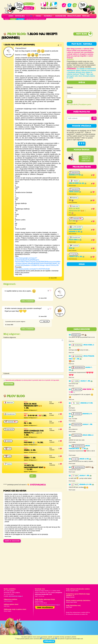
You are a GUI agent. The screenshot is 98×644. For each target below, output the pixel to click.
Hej (71, 200)
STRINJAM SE (49, 641)
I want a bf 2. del (77, 257)
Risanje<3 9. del (76, 175)
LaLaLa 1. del (87, 381)
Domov (11, 16)
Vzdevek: (70, 87)
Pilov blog (14, 34)
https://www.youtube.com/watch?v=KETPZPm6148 (32, 269)
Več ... (33, 476)
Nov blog (82, 34)
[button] (30, 16)
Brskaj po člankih (74, 16)
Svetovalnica (20, 16)
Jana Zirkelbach (8, 601)
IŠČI (95, 118)
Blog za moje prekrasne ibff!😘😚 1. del (77, 211)
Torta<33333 (75, 192)
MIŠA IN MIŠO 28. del (78, 183)
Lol (84, 335)
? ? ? (82, 144)
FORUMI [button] (38, 16)
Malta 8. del (85, 459)
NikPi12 (89, 467)
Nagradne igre (61, 16)
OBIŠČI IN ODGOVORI (12, 541)
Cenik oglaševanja (45, 608)
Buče (72, 248)
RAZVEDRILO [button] (48, 16)
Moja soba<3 (75, 240)
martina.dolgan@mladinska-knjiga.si (50, 605)
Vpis (70, 102)
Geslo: (69, 93)
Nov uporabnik (72, 104)
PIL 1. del (73, 221)
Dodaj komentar (28, 301)
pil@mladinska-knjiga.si (16, 596)
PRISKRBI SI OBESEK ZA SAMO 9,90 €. (86, 159)
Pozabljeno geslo (85, 104)
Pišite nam (86, 16)
